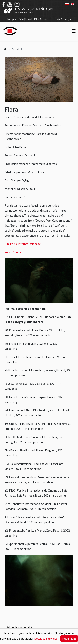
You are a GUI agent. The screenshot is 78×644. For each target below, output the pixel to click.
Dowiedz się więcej (46, 638)
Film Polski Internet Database (23, 244)
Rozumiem (69, 638)
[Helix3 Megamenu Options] (74, 31)
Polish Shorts (13, 252)
